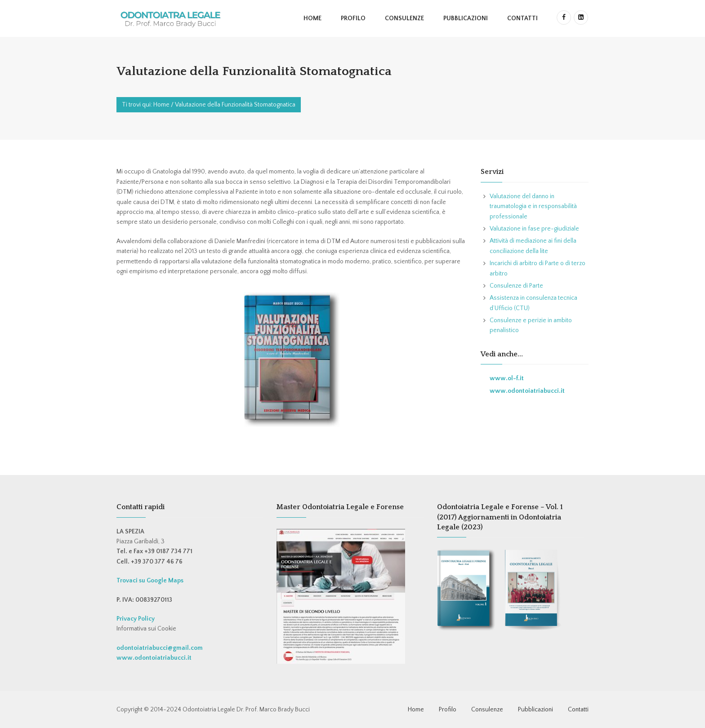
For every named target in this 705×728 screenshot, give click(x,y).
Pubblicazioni (466, 18)
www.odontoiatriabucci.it (527, 391)
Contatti (522, 18)
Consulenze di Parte (516, 286)
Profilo (353, 18)
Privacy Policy (136, 619)
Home (312, 18)
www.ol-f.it (507, 378)
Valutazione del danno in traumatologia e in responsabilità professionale (533, 206)
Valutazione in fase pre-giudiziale (534, 229)
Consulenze (404, 18)
